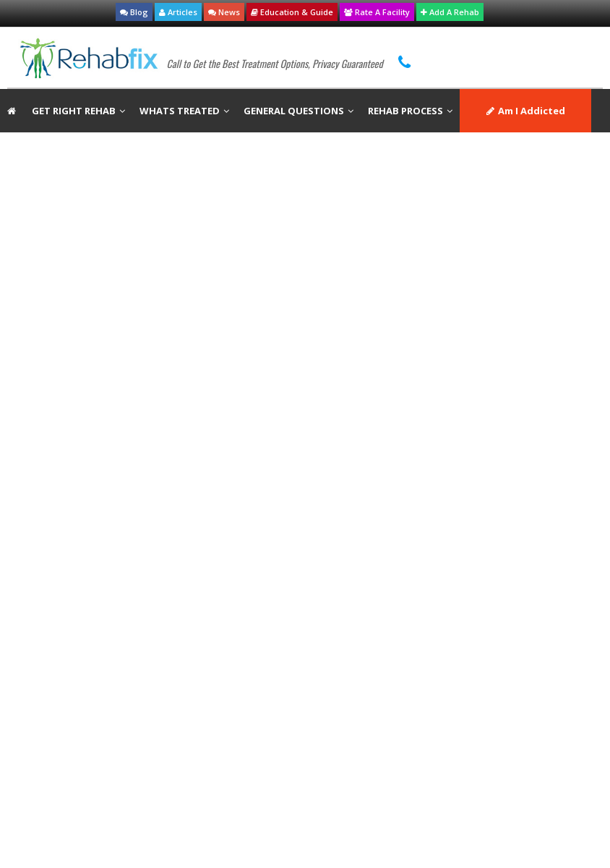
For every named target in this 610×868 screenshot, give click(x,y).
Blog (134, 12)
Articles (178, 12)
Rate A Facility (377, 12)
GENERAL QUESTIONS (298, 111)
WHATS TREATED (184, 111)
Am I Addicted (526, 111)
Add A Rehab (450, 12)
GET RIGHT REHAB (78, 111)
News (224, 12)
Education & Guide (292, 12)
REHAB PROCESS (410, 111)
